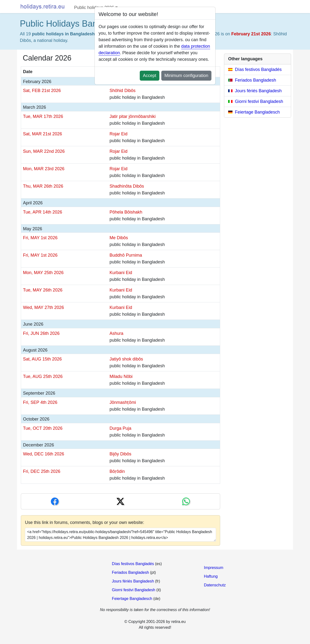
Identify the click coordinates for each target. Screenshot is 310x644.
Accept (150, 76)
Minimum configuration (186, 76)
